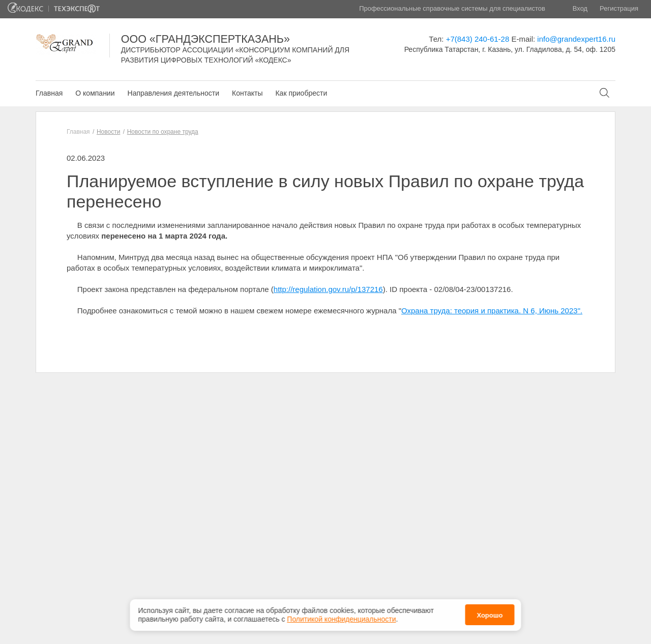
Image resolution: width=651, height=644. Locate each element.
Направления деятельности (173, 93)
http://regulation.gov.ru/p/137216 (328, 289)
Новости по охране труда (163, 132)
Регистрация (619, 8)
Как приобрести (301, 93)
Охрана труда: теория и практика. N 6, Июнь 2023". (492, 311)
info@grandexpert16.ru (576, 39)
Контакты (247, 93)
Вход (580, 8)
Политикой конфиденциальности (341, 618)
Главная (49, 93)
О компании (95, 93)
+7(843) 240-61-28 (478, 39)
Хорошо (490, 615)
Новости (108, 132)
